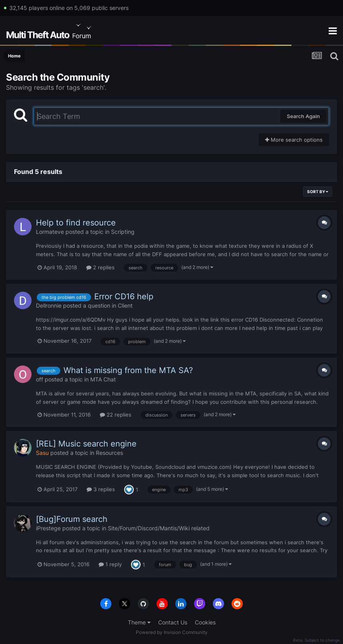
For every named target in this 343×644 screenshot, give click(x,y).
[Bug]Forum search (72, 519)
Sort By (318, 192)
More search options (294, 140)
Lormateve (50, 232)
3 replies (101, 489)
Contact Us (173, 622)
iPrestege (48, 528)
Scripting (123, 232)
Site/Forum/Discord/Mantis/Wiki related (159, 528)
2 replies (100, 267)
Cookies (205, 622)
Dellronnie (49, 305)
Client (125, 305)
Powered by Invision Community (172, 632)
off (40, 379)
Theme (139, 622)
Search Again (303, 116)
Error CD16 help (124, 296)
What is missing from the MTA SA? (128, 370)
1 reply (110, 564)
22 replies (116, 415)
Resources (109, 453)
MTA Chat (103, 379)
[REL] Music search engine (86, 444)
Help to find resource (76, 223)
